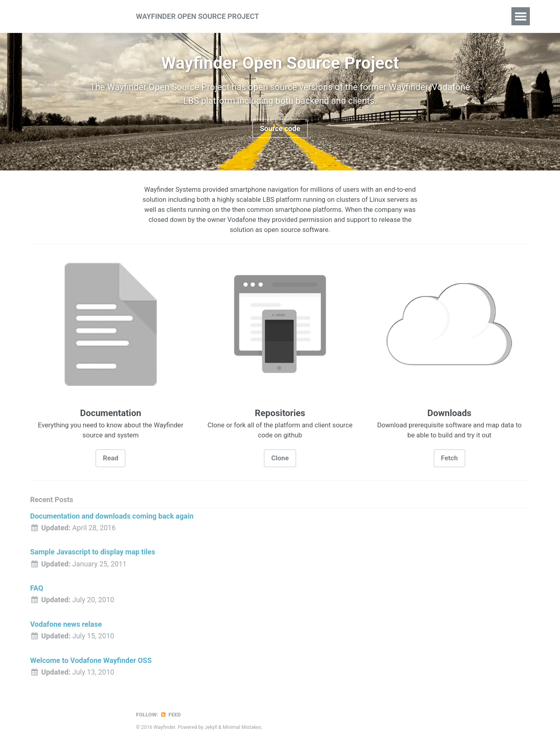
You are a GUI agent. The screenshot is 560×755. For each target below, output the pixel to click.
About (282, 16)
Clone (280, 461)
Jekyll (211, 729)
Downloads (382, 16)
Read (110, 461)
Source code (280, 130)
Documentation (328, 16)
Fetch (450, 461)
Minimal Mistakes (242, 729)
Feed (171, 717)
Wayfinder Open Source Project (198, 16)
